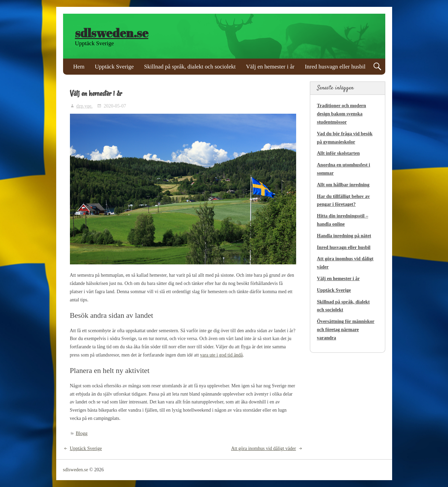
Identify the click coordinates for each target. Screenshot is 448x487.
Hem (79, 67)
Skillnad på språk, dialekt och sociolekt (190, 67)
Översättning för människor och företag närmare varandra (346, 330)
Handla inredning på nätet (344, 236)
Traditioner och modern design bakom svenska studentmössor (342, 114)
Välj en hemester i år (270, 67)
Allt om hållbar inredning (343, 185)
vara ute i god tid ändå (222, 355)
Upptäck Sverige (114, 67)
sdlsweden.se (112, 33)
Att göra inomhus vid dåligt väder (263, 448)
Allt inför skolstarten (338, 153)
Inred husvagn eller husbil (335, 67)
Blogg (82, 433)
